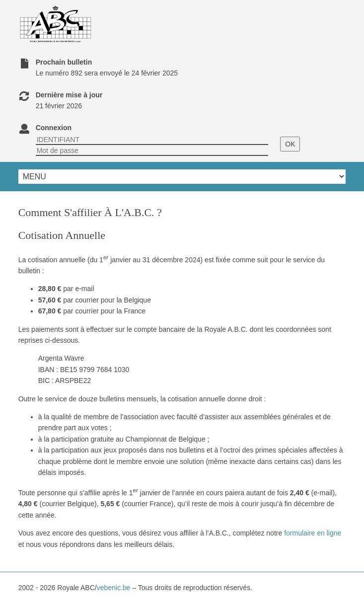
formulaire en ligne (313, 533)
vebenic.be (114, 588)
